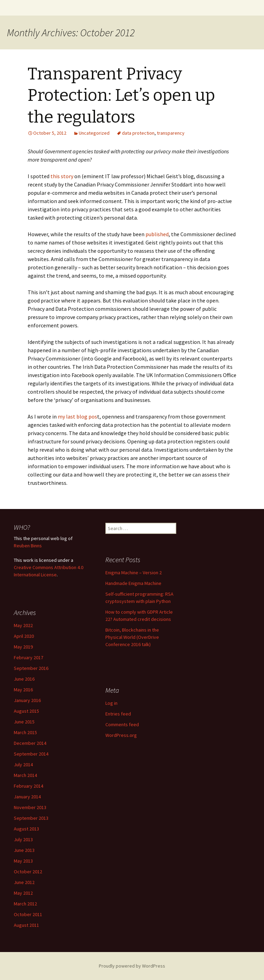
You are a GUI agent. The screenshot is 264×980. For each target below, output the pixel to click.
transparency (171, 133)
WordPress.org (121, 735)
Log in (111, 703)
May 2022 (23, 625)
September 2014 (31, 754)
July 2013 (23, 839)
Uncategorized (94, 133)
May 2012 (23, 893)
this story (62, 176)
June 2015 (24, 722)
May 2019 (23, 647)
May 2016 (23, 690)
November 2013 (30, 807)
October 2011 (28, 914)
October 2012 (28, 872)
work (28, 560)
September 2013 (31, 818)
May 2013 (23, 861)
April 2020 (24, 636)
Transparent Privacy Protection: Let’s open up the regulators (121, 95)
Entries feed (118, 714)
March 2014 (25, 775)
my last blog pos (77, 416)
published (157, 234)
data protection (138, 133)
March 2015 (25, 732)
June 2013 (24, 850)
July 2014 (23, 765)
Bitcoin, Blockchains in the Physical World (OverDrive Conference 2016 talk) (132, 637)
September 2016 (31, 668)
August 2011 (26, 925)
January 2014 (27, 797)
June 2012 (24, 882)
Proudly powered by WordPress (132, 966)
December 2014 (30, 743)
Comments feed (122, 724)
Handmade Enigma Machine (133, 583)
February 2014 (29, 786)
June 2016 (24, 679)
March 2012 (25, 904)
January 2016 (27, 700)
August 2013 (26, 829)
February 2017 (29, 657)
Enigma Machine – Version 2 (134, 573)
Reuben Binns (28, 546)
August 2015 (26, 711)
